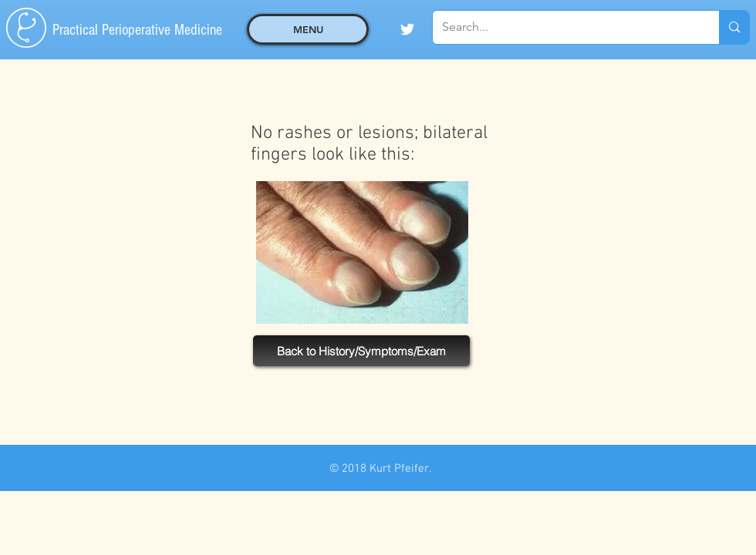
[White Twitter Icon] (407, 29)
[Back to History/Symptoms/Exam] (361, 351)
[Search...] (564, 27)
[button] (308, 29)
